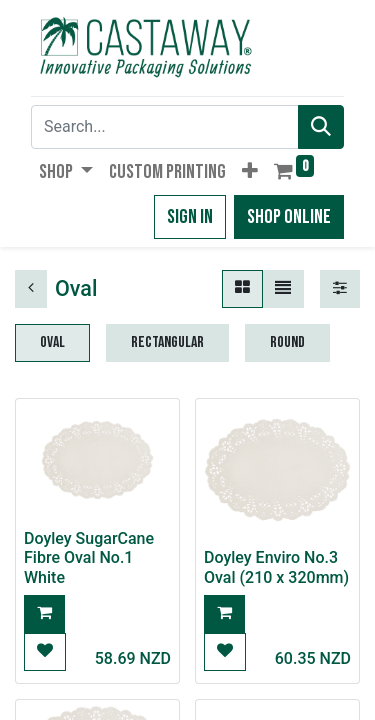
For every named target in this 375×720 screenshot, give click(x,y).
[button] (250, 172)
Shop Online (289, 217)
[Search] (321, 127)
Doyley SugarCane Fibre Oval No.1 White (89, 557)
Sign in (190, 217)
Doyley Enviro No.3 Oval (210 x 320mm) (276, 567)
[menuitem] (167, 172)
